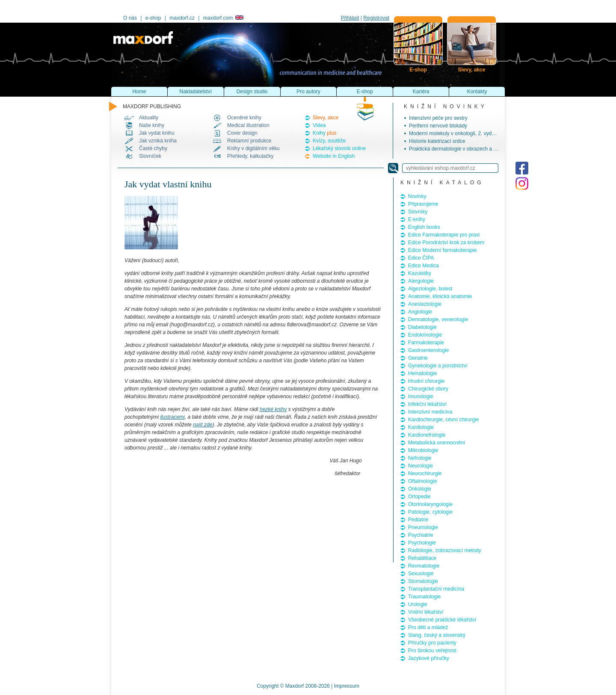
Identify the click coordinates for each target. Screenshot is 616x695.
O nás (130, 18)
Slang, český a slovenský (437, 635)
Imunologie (421, 396)
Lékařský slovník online (339, 148)
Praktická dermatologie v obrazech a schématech (465, 149)
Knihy (324, 133)
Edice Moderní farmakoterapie (443, 250)
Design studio (252, 92)
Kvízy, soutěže (329, 141)
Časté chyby (153, 148)
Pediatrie (418, 520)
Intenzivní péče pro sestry (438, 118)
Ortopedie (419, 497)
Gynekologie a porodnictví (438, 366)
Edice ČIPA (421, 258)
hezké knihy (273, 409)
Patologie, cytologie (430, 512)
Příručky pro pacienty (432, 643)
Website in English (334, 156)
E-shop (365, 92)
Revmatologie (424, 566)
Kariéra (421, 92)
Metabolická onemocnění (437, 443)
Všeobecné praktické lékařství (442, 620)
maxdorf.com (223, 18)
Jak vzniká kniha (158, 141)
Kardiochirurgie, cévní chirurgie (443, 420)
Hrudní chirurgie (426, 381)
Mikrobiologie (423, 450)
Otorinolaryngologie (430, 504)
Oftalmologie (422, 481)
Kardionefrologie (427, 435)
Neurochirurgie (425, 473)
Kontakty (477, 92)
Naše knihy (152, 125)
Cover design (242, 133)
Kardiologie (421, 427)
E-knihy (417, 219)
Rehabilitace (422, 558)
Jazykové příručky (429, 658)
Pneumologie (423, 527)
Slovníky (418, 212)
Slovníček (150, 156)
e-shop (153, 18)
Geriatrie (418, 358)
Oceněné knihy (244, 118)
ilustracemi (172, 417)
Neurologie (421, 466)
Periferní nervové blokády (438, 126)
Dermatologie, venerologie (438, 319)
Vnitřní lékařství (426, 612)
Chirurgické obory (428, 389)
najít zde (203, 425)
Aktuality (149, 118)
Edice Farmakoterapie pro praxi (444, 235)
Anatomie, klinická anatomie (440, 296)
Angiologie (420, 312)
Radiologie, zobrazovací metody (445, 550)
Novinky (417, 196)
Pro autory (308, 92)
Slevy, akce (326, 118)
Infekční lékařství (427, 404)
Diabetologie (422, 327)
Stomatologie (423, 581)
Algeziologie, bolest (430, 289)
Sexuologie (421, 574)
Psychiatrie (421, 535)
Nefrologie (420, 458)
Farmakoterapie (426, 343)
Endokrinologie (425, 335)
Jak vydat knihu (157, 133)
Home (139, 92)
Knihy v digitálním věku (253, 148)
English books (424, 227)
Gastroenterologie (428, 350)
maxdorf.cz (182, 18)
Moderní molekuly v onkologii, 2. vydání (454, 133)
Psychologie (422, 543)
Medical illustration (248, 125)
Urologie (418, 604)
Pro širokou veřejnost (432, 651)
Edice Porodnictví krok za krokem (446, 243)
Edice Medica (423, 266)
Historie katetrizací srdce (437, 141)
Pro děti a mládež (428, 627)
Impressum (347, 686)
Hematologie (422, 373)
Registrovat (376, 18)
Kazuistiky (420, 273)
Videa (319, 125)
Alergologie (421, 281)
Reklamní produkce (249, 141)
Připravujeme (423, 204)
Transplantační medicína (436, 589)
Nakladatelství (196, 92)
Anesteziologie (425, 304)
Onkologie (420, 489)
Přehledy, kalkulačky (250, 156)
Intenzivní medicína (430, 412)
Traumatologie (424, 597)
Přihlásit (350, 18)
